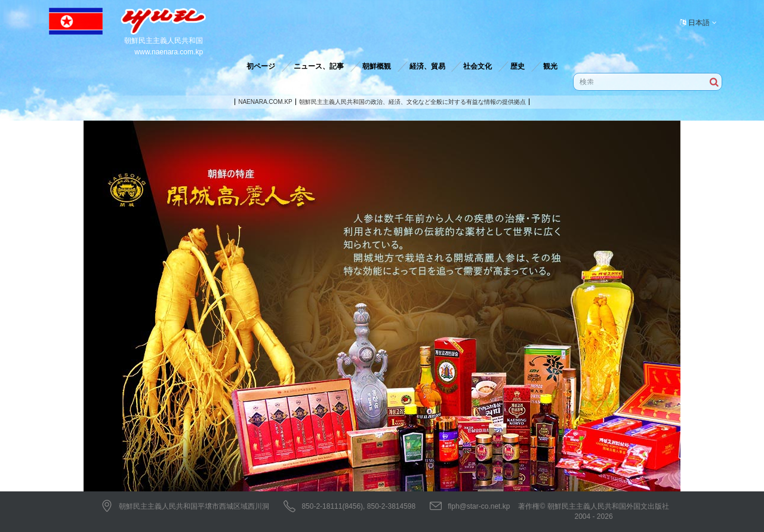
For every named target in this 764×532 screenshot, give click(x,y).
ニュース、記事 (319, 66)
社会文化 (478, 66)
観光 (550, 66)
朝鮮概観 (377, 66)
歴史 (517, 66)
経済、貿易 (427, 66)
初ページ (261, 66)
